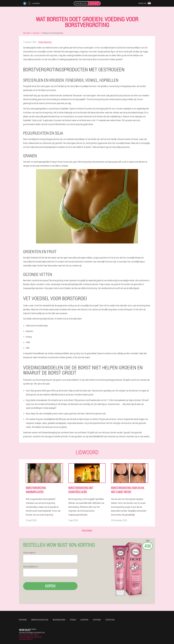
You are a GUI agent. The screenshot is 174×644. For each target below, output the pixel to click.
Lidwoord (84, 620)
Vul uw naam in (29, 553)
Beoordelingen (59, 620)
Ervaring (23, 620)
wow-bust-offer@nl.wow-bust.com (32, 633)
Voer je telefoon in (31, 567)
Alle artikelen (87, 530)
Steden (73, 620)
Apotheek (97, 620)
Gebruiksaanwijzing (40, 620)
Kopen (50, 586)
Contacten (110, 620)
